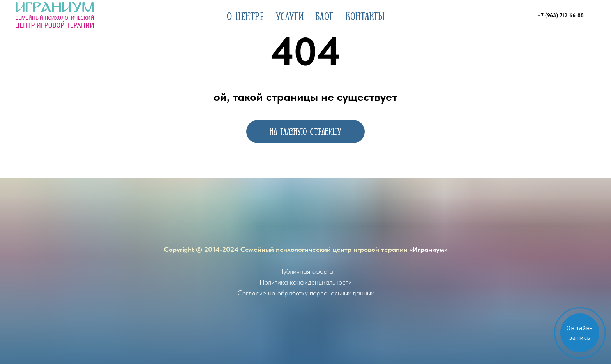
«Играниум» (428, 249)
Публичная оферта (306, 271)
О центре (245, 16)
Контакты (365, 16)
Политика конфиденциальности (306, 282)
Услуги (290, 16)
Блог (324, 16)
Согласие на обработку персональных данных (305, 293)
